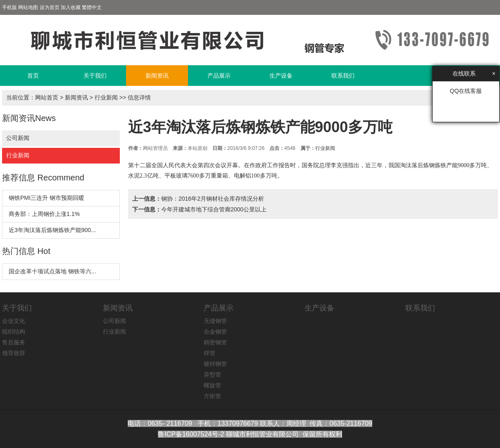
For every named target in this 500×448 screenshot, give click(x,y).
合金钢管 (215, 332)
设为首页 (50, 7)
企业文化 (14, 321)
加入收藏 (71, 7)
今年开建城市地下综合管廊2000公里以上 (214, 209)
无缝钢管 (215, 321)
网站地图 (28, 7)
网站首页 (47, 97)
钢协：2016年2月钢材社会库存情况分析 (213, 199)
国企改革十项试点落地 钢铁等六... (52, 271)
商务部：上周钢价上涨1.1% (44, 214)
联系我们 (343, 76)
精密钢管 (215, 342)
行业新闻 (106, 97)
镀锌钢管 (215, 364)
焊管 (210, 353)
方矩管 (212, 396)
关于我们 (95, 76)
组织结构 (14, 332)
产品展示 (219, 76)
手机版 (10, 7)
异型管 (212, 375)
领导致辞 (14, 353)
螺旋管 (212, 385)
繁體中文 (92, 7)
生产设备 (281, 76)
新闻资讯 (157, 76)
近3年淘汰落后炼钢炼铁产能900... (52, 230)
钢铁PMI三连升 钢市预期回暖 (46, 198)
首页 (33, 76)
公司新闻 (18, 138)
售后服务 (14, 342)
